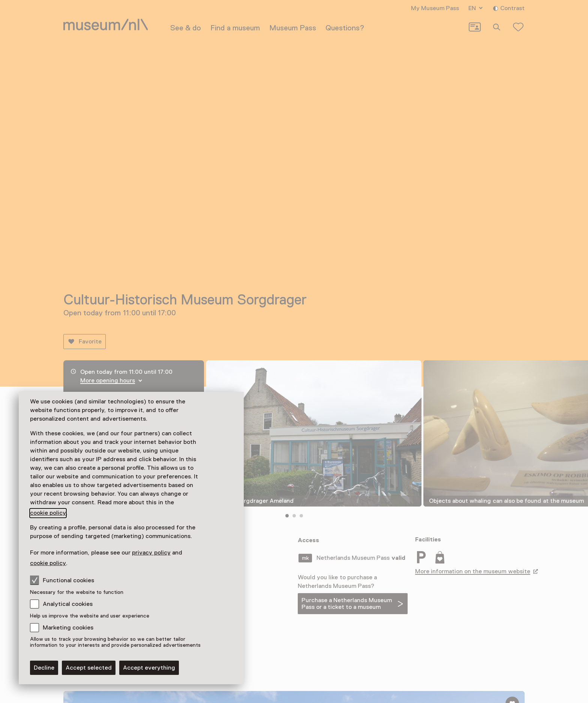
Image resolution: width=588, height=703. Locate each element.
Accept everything (149, 668)
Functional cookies (62, 580)
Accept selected (89, 668)
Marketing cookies (68, 628)
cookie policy (48, 513)
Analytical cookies (68, 604)
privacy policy (151, 553)
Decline (44, 668)
